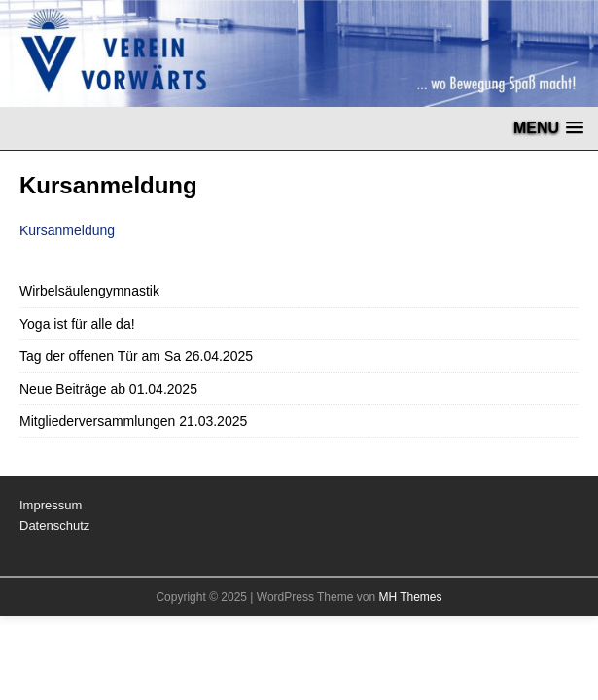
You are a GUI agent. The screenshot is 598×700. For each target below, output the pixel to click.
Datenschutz (54, 525)
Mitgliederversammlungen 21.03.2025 (133, 421)
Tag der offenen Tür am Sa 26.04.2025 (136, 356)
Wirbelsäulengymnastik (89, 291)
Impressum (51, 505)
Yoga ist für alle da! (77, 324)
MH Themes (410, 597)
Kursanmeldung (67, 230)
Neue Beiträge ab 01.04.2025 (108, 389)
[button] (548, 128)
